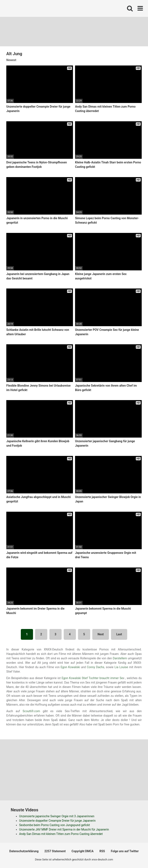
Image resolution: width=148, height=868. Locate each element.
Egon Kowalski (70, 667)
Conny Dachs (96, 667)
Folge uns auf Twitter (125, 851)
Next (101, 634)
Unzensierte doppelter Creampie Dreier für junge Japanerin (57, 821)
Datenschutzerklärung (24, 851)
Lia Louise (121, 667)
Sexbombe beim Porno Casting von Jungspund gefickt (55, 825)
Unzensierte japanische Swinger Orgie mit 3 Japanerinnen (57, 816)
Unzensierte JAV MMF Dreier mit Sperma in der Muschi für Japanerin (64, 829)
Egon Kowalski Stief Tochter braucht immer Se (92, 678)
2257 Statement (55, 851)
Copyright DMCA (83, 851)
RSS (102, 851)
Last (119, 634)
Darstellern (120, 658)
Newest (11, 60)
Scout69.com (31, 711)
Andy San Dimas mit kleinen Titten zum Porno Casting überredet (61, 834)
